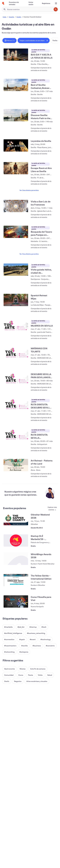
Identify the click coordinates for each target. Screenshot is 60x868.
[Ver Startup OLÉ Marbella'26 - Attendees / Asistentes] (16, 500)
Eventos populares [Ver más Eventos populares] (15, 468)
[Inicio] (3, 3)
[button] (9, 41)
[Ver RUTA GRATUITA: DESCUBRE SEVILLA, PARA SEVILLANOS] (16, 372)
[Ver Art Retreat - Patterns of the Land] (16, 428)
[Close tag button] (47, 41)
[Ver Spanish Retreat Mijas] (16, 279)
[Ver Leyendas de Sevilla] (16, 137)
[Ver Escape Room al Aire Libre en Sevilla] (16, 157)
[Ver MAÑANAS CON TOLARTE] (16, 326)
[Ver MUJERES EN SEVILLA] (16, 302)
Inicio (5, 17)
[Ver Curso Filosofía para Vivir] (16, 561)
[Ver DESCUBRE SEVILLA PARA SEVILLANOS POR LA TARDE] (16, 349)
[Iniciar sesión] (33, 3)
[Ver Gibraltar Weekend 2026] (16, 479)
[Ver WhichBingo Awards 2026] (16, 519)
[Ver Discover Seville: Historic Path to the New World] (16, 110)
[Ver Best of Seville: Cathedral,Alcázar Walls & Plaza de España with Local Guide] (16, 82)
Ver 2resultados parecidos (29, 177)
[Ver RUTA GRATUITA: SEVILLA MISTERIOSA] (16, 400)
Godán (19, 17)
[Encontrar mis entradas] (16, 3)
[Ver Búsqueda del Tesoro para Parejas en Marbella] (16, 216)
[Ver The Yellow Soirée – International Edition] (16, 540)
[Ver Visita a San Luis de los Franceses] (16, 193)
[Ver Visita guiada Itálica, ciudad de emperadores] (16, 251)
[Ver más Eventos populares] (50, 469)
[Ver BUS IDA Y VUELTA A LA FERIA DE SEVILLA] (16, 55)
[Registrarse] (46, 3)
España (11, 17)
